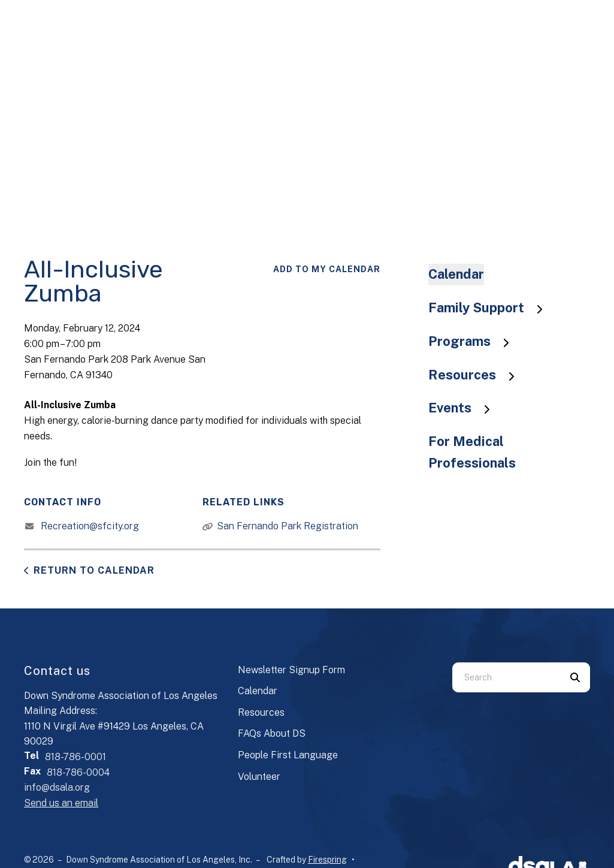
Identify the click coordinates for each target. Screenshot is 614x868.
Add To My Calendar (327, 269)
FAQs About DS (272, 733)
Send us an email (61, 803)
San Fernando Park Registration (288, 526)
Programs (474, 341)
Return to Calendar (94, 570)
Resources (477, 375)
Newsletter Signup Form (291, 670)
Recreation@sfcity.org (90, 526)
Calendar (456, 274)
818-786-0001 (75, 757)
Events (465, 408)
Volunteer (259, 777)
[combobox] (506, 677)
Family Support (491, 308)
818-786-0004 (78, 772)
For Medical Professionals (472, 452)
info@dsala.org (57, 787)
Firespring (327, 860)
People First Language (288, 755)
